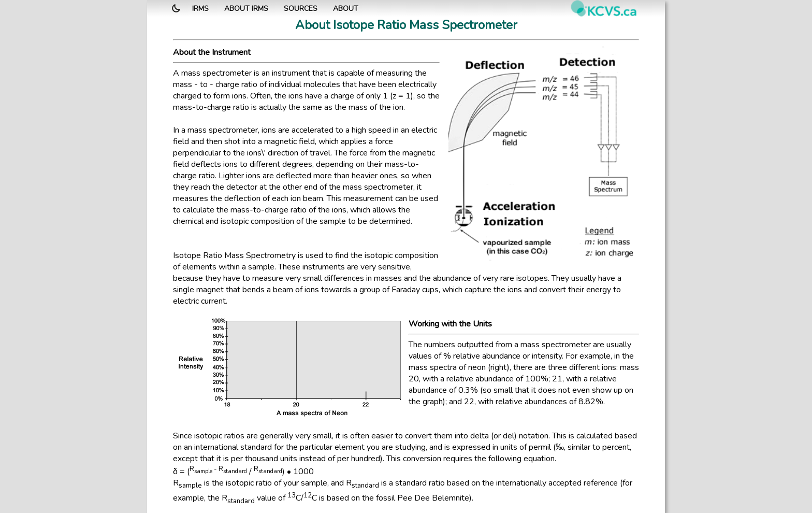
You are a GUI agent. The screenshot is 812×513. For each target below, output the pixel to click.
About (346, 9)
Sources (301, 9)
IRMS (200, 9)
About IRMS (246, 9)
